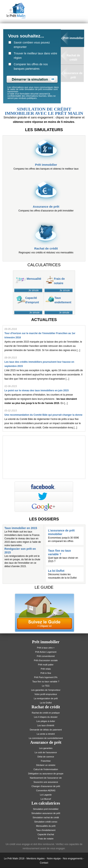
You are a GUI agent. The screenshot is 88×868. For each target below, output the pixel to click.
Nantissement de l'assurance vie (46, 778)
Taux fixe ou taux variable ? (46, 682)
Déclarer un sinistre (46, 765)
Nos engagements (73, 859)
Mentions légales (36, 859)
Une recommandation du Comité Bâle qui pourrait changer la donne (43, 415)
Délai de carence (46, 757)
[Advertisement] (44, 457)
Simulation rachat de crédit (46, 817)
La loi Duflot (56, 571)
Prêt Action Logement (46, 652)
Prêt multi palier (46, 665)
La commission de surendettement (46, 738)
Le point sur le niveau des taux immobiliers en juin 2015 (37, 390)
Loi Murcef (46, 799)
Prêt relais (46, 669)
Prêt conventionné (46, 656)
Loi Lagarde (46, 795)
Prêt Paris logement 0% (46, 677)
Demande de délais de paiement (46, 730)
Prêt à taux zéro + (46, 648)
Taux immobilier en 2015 (21, 528)
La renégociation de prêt (46, 698)
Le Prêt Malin (11, 859)
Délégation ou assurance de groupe (46, 774)
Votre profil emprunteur (46, 694)
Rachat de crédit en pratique (46, 713)
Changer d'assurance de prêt (46, 786)
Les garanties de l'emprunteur (46, 690)
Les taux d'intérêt (46, 725)
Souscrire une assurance (46, 782)
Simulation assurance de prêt (46, 813)
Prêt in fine (46, 673)
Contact (44, 863)
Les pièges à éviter (46, 721)
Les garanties (46, 748)
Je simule (34, 290)
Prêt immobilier (73, 38)
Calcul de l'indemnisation (46, 769)
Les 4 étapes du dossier (46, 717)
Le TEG (46, 686)
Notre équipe (54, 859)
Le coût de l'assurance (46, 752)
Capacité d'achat (46, 834)
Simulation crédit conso (46, 822)
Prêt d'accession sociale (46, 660)
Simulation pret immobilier (46, 809)
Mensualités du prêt (46, 826)
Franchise (46, 761)
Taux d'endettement (46, 830)
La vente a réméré (46, 734)
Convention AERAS (46, 790)
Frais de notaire (46, 839)
